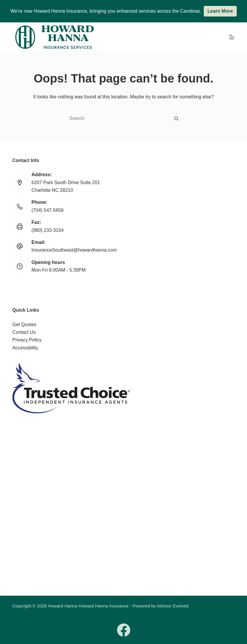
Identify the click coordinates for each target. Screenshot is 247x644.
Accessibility (25, 348)
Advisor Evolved (173, 606)
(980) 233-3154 (47, 230)
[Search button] (176, 118)
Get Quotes (24, 325)
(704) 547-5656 (47, 210)
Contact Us (24, 332)
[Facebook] (124, 630)
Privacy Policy (27, 340)
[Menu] (232, 37)
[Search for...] (118, 118)
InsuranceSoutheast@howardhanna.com (74, 250)
